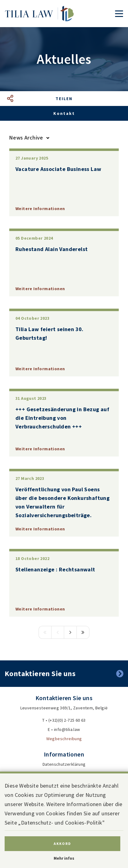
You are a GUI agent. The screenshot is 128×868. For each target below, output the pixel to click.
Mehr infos (64, 858)
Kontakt (64, 113)
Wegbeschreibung (64, 739)
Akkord (62, 844)
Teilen (64, 99)
